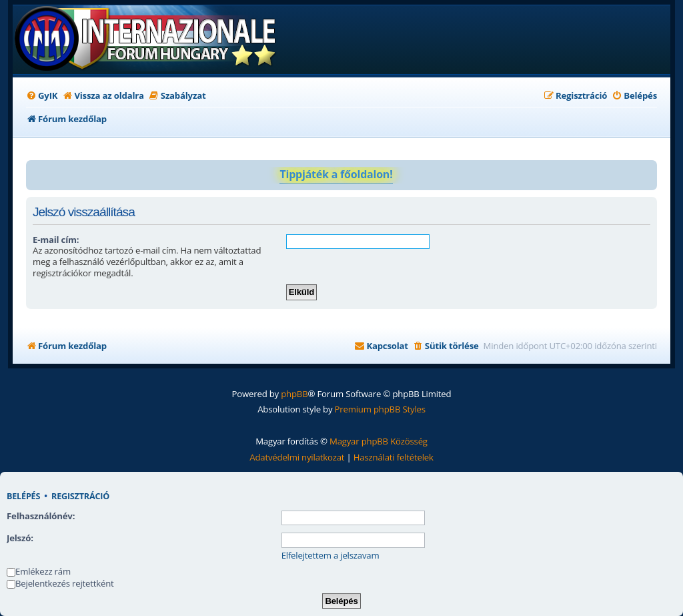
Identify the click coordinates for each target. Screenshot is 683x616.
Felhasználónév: (41, 516)
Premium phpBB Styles (380, 409)
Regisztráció (80, 497)
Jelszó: (20, 538)
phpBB (294, 394)
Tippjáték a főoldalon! (336, 174)
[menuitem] (42, 96)
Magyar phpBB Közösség (379, 441)
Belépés (23, 497)
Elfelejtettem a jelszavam (330, 556)
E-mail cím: (56, 240)
